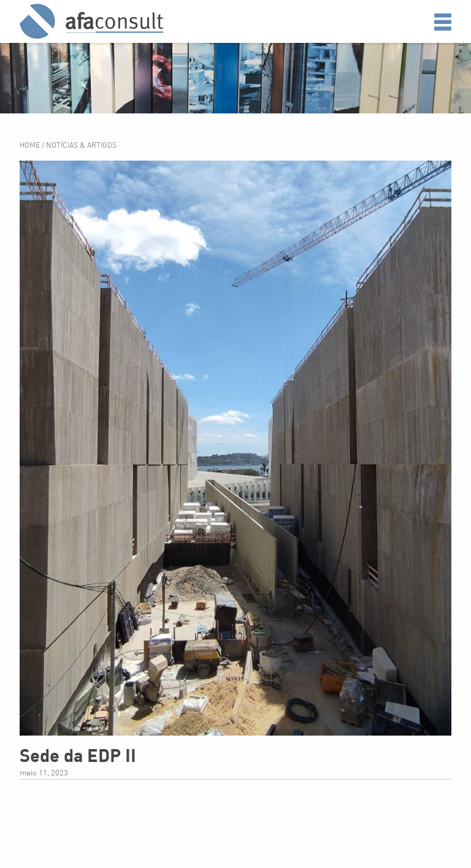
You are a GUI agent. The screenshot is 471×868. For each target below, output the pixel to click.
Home (31, 145)
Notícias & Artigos (81, 145)
